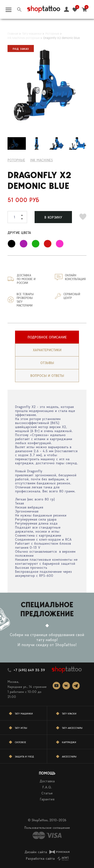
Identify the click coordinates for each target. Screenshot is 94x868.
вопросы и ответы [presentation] (47, 376)
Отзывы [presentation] (47, 363)
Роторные (16, 160)
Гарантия (47, 799)
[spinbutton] (17, 217)
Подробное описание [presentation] (47, 337)
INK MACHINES (41, 160)
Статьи (47, 793)
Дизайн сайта (36, 852)
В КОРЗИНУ (53, 217)
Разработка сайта (40, 858)
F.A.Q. (47, 787)
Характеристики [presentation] (47, 350)
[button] (24, 214)
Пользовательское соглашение (47, 828)
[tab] (47, 337)
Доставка (47, 781)
